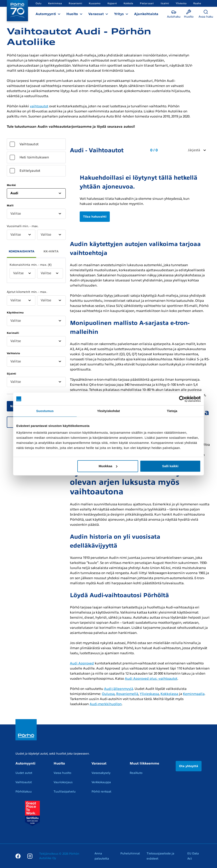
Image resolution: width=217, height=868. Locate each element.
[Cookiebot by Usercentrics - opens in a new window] (182, 399)
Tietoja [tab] (172, 411)
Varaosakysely (101, 773)
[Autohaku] (174, 14)
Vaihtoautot (24, 782)
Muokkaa (108, 466)
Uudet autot (24, 773)
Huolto (72, 14)
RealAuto (136, 773)
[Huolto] (189, 14)
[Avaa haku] (206, 14)
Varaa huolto (62, 773)
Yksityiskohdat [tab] (108, 411)
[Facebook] (18, 856)
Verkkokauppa (101, 782)
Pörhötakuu (24, 792)
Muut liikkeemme (144, 763)
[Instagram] (30, 856)
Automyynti (46, 14)
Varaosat (96, 14)
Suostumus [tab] (45, 411)
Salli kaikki (170, 466)
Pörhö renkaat (101, 792)
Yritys (119, 14)
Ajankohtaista (146, 14)
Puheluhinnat (130, 853)
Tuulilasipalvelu (65, 792)
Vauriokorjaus (63, 782)
